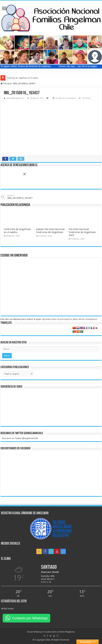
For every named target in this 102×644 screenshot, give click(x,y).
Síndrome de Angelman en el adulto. (23, 78)
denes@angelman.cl (15, 98)
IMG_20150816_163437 (24, 197)
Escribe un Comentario (66, 98)
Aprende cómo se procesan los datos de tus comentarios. (70, 319)
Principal (6, 83)
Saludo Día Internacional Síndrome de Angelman (50, 231)
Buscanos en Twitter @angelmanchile (22, 433)
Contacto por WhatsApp (30, 618)
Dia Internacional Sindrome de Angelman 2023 (82, 232)
